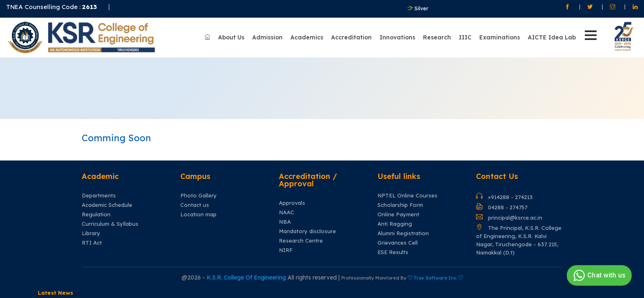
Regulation (96, 214)
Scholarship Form (400, 205)
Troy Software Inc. (435, 278)
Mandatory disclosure (307, 231)
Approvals (292, 203)
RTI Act (92, 243)
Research (437, 37)
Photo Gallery (199, 196)
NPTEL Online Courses (407, 196)
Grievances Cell (398, 243)
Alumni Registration (403, 233)
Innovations (397, 37)
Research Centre (301, 241)
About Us (231, 37)
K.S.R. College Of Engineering (247, 277)
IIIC (465, 37)
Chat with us (598, 275)
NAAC (286, 212)
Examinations (500, 37)
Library (91, 233)
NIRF (286, 250)
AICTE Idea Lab (552, 37)
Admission (267, 37)
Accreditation (351, 37)
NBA (285, 222)
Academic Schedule (107, 205)
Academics (307, 37)
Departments (99, 196)
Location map (198, 214)
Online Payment (398, 214)
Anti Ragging (395, 224)
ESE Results (393, 252)
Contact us (195, 205)
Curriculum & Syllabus (110, 224)
